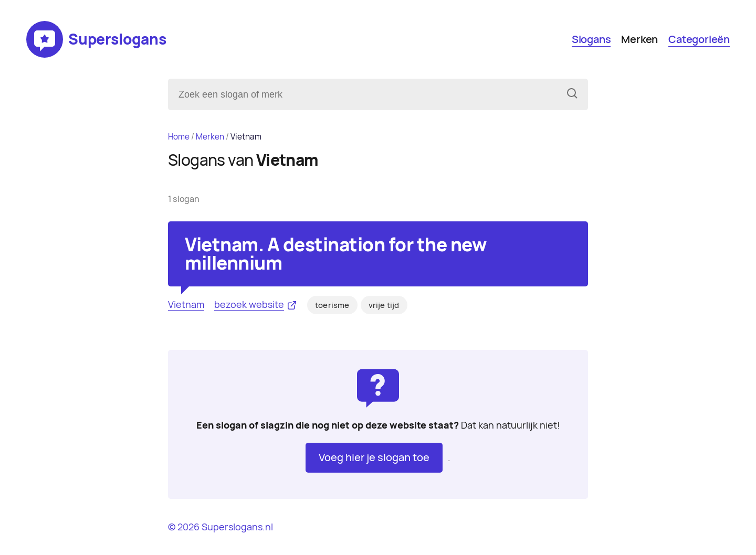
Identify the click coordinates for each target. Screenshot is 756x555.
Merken (639, 39)
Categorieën (699, 39)
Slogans (591, 39)
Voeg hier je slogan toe (374, 457)
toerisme (332, 305)
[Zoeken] (572, 94)
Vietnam (186, 305)
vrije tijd (384, 305)
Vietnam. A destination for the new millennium (335, 254)
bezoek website (249, 305)
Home (179, 137)
